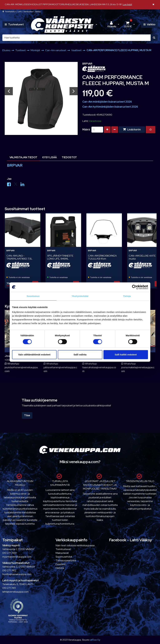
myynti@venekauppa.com (17, 557)
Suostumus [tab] (33, 296)
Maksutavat (62, 553)
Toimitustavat (63, 549)
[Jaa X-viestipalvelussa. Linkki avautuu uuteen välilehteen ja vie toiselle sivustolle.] (17, 185)
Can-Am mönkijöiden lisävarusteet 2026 (107, 102)
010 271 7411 (9, 588)
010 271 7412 (9, 570)
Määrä (86, 130)
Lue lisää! (127, 4)
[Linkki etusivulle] (62, 25)
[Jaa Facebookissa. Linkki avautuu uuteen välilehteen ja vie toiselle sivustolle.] (10, 185)
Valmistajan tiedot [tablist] (23, 157)
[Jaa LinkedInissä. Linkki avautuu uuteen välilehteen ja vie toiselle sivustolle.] (24, 185)
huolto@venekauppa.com (17, 574)
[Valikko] (149, 25)
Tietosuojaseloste (66, 560)
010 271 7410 (9, 553)
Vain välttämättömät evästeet (34, 355)
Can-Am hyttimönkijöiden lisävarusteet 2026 (110, 107)
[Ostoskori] (128, 25)
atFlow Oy (95, 640)
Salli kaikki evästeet (126, 355)
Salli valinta (80, 355)
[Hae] (77, 38)
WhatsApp (12, 364)
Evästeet (61, 564)
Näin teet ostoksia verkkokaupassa (75, 545)
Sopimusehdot (64, 557)
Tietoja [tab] (127, 296)
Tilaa (27, 415)
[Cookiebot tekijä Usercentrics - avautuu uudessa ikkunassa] (134, 287)
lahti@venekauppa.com (16, 592)
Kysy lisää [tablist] (50, 157)
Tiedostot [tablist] (69, 157)
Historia (60, 568)
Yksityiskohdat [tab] (80, 296)
